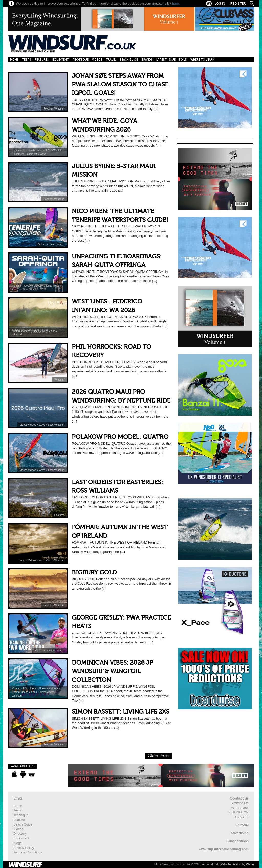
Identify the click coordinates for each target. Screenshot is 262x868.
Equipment (61, 59)
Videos (97, 59)
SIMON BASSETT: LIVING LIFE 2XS (121, 712)
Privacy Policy (24, 848)
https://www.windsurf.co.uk (172, 864)
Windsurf (59, 109)
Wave (43, 154)
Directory (20, 834)
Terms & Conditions (28, 852)
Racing (49, 286)
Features (42, 59)
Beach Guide (129, 59)
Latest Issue (166, 59)
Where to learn (202, 59)
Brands (147, 59)
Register (238, 4)
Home (14, 59)
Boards (31, 150)
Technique (80, 59)
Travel (111, 59)
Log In (220, 4)
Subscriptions (238, 841)
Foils (183, 59)
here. (176, 3)
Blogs (18, 843)
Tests (27, 59)
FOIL (26, 688)
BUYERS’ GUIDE (54, 150)
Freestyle (28, 286)
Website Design (231, 864)
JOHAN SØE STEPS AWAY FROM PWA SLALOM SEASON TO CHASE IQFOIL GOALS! (120, 84)
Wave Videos (30, 289)
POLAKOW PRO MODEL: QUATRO (120, 437)
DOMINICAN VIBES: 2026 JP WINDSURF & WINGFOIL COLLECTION (112, 671)
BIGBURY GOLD (94, 573)
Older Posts (159, 756)
